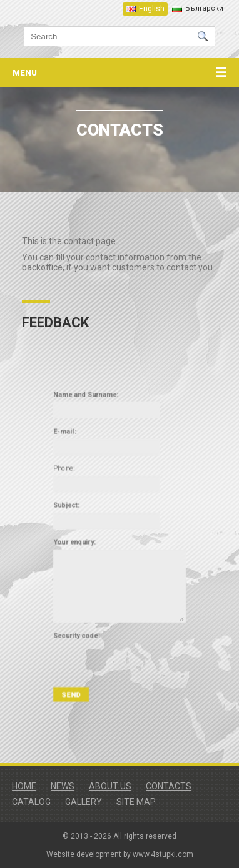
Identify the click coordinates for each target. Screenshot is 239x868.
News (63, 786)
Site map (136, 802)
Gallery (84, 802)
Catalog (31, 802)
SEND (78, 672)
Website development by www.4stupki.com (120, 854)
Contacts (169, 786)
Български (204, 8)
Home (24, 786)
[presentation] (126, 644)
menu (119, 73)
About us (110, 786)
